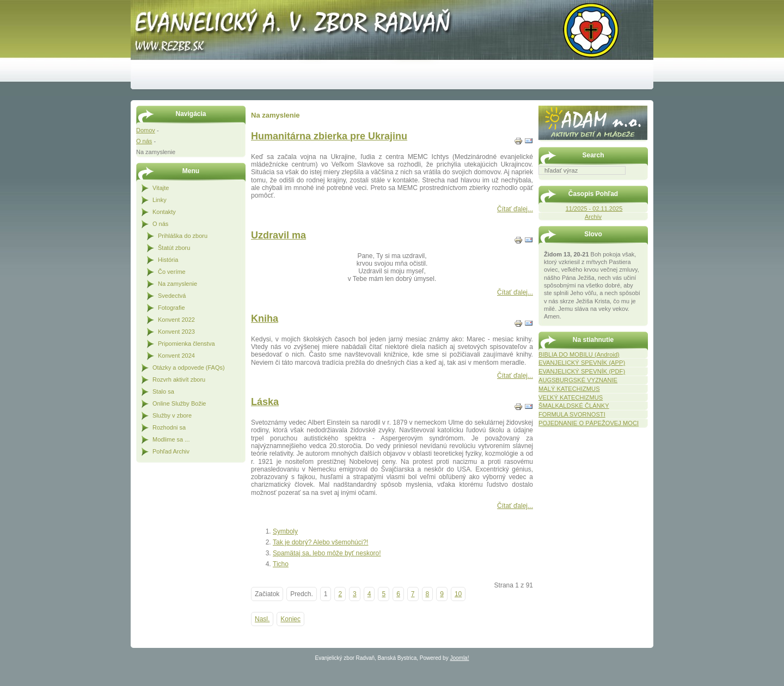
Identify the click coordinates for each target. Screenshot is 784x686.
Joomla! (459, 658)
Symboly (285, 531)
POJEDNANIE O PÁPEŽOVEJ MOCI (589, 423)
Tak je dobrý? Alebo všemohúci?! (320, 542)
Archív (593, 217)
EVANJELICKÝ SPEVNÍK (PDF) (582, 371)
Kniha (265, 318)
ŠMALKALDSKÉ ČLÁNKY (574, 406)
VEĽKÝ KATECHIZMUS (571, 397)
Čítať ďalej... (515, 209)
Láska (265, 402)
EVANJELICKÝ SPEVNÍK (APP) (582, 363)
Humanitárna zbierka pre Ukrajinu (329, 136)
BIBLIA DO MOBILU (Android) (579, 354)
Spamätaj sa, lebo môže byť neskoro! (327, 553)
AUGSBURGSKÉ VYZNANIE (578, 380)
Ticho (281, 564)
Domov (146, 130)
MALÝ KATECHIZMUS (569, 389)
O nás (144, 141)
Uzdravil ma (278, 235)
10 (458, 594)
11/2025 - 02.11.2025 (594, 209)
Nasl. (262, 619)
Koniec (290, 619)
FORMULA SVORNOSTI (572, 414)
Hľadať (642, 182)
